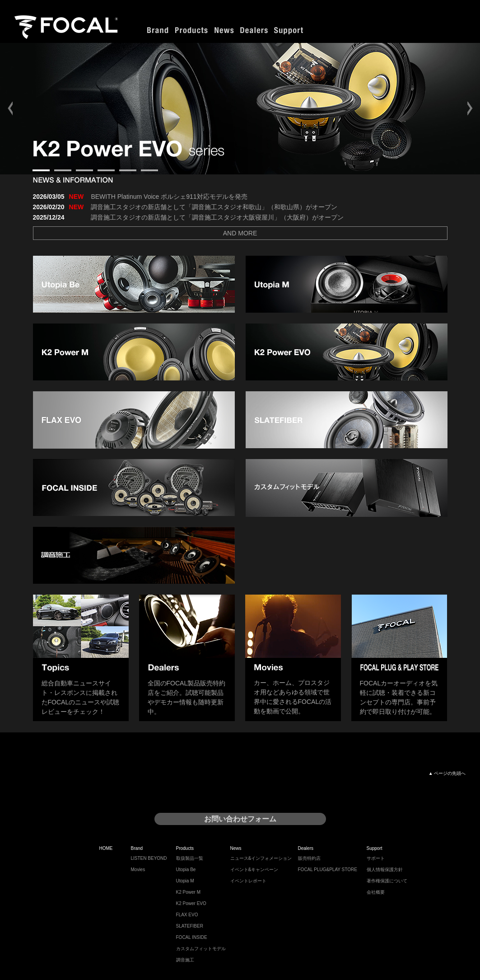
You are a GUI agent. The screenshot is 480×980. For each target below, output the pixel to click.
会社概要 (376, 892)
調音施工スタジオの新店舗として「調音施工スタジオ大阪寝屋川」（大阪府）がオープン (217, 217)
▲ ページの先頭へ (447, 773)
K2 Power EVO (191, 903)
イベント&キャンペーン (254, 870)
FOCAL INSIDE (192, 937)
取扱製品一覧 (190, 858)
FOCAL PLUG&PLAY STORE (328, 870)
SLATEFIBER (190, 926)
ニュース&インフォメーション (261, 858)
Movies (138, 870)
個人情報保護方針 (385, 870)
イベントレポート (248, 881)
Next (468, 109)
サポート (376, 858)
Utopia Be (186, 870)
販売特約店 (309, 858)
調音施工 (185, 960)
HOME (106, 848)
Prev (12, 109)
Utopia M (185, 881)
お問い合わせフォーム (240, 819)
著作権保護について (387, 881)
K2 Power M (188, 892)
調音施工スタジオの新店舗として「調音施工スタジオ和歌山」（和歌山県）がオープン (214, 207)
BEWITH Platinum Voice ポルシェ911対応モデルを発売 (169, 197)
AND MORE (240, 233)
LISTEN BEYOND (149, 858)
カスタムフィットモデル (201, 949)
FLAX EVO (187, 915)
